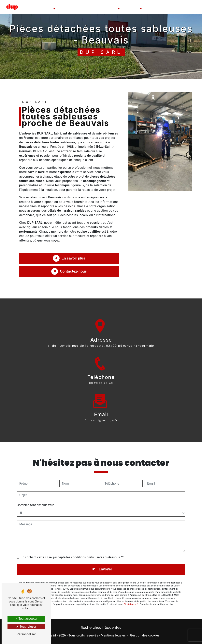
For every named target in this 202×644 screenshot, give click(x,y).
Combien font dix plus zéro (36, 501)
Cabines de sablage (43, 5)
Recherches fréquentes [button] (101, 628)
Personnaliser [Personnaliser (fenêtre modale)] (26, 634)
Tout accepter (26, 619)
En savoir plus (69, 258)
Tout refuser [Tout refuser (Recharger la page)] (26, 626)
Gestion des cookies (145, 635)
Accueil (27, 7)
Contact (193, 7)
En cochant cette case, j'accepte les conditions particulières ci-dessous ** (72, 553)
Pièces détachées (131, 5)
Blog (182, 7)
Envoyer (106, 565)
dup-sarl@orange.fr (101, 416)
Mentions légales (113, 635)
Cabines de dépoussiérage (92, 7)
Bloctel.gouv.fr (131, 600)
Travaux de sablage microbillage (161, 7)
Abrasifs (112, 3)
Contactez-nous (69, 271)
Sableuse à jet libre (67, 7)
